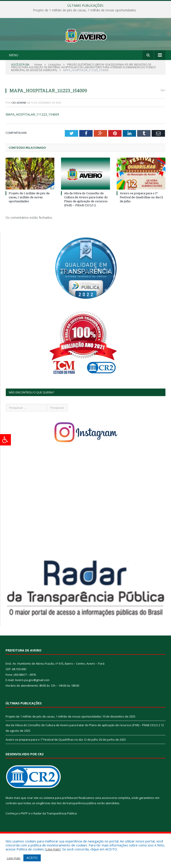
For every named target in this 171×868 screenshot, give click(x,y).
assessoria (109, 814)
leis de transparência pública (77, 820)
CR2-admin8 (19, 119)
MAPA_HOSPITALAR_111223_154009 (32, 131)
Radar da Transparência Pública (55, 830)
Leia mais (53, 849)
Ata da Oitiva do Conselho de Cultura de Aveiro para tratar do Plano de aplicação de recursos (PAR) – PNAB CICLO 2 (86, 216)
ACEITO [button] (32, 858)
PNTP (24, 830)
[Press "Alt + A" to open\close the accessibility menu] (5, 440)
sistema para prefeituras (60, 814)
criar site (33, 814)
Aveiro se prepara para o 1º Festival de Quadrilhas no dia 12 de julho (141, 214)
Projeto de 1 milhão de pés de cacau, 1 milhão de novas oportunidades (84, 10)
